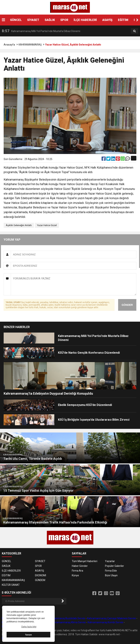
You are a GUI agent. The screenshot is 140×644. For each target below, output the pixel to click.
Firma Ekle (111, 571)
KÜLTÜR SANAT (11, 585)
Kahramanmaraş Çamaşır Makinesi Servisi (111, 618)
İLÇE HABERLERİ (85, 20)
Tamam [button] (28, 635)
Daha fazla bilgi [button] (29, 627)
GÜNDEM (40, 580)
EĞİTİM (123, 20)
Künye (75, 575)
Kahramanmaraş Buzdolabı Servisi (65, 618)
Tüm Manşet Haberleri (85, 561)
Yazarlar (110, 561)
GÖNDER (127, 305)
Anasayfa (9, 45)
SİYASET (33, 20)
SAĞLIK (50, 20)
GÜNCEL (16, 20)
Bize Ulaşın (111, 575)
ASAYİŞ (107, 20)
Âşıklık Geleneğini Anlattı (19, 225)
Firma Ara (77, 571)
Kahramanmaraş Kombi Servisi (105, 622)
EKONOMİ (41, 575)
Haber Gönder (80, 566)
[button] (137, 20)
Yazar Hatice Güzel (47, 225)
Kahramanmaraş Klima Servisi (68, 622)
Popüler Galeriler (114, 566)
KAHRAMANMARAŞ (30, 45)
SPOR (64, 20)
